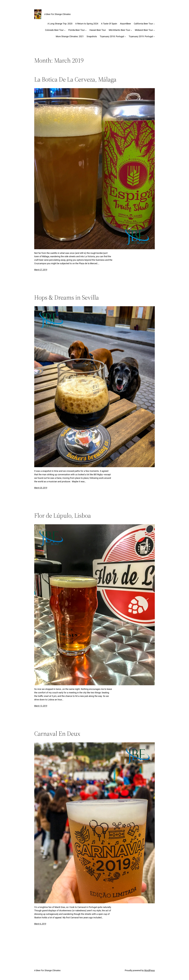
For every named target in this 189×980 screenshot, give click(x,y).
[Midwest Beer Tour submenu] (154, 30)
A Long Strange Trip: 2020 (60, 24)
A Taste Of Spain (109, 24)
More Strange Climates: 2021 (70, 36)
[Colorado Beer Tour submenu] (65, 30)
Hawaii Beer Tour (98, 30)
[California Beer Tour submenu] (154, 24)
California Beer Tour (143, 24)
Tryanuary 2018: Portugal (112, 36)
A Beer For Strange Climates (57, 14)
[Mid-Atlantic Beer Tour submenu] (131, 30)
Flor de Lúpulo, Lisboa (63, 515)
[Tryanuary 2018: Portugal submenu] (125, 37)
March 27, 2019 (41, 270)
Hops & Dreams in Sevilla (67, 297)
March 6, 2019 (40, 924)
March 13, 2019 (41, 706)
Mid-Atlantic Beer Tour (119, 30)
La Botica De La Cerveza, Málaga (75, 79)
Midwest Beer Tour (144, 30)
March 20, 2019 (41, 488)
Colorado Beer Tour (54, 30)
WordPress (150, 970)
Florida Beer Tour (77, 30)
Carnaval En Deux (57, 734)
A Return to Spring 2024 (87, 24)
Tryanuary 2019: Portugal (141, 36)
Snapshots (92, 36)
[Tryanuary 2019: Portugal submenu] (154, 37)
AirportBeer (125, 24)
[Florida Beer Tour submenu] (86, 30)
